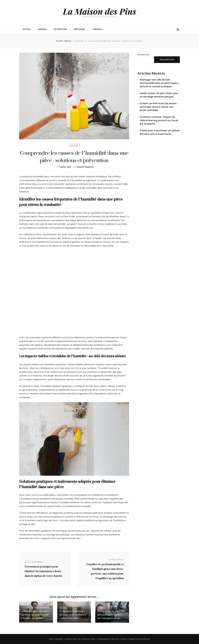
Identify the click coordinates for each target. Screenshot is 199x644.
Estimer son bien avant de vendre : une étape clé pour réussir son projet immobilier (159, 107)
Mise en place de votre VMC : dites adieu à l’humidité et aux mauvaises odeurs (112, 615)
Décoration (60, 29)
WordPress (145, 639)
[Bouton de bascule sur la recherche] (178, 30)
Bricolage (80, 29)
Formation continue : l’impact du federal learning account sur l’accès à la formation (159, 120)
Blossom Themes (119, 639)
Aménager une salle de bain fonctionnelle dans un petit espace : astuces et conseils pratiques (159, 83)
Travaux (97, 29)
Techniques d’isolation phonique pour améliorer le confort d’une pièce (73, 615)
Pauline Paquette (85, 167)
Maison (42, 29)
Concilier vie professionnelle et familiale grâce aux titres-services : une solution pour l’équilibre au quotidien (36, 613)
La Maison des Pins (99, 11)
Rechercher (144, 55)
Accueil (27, 29)
